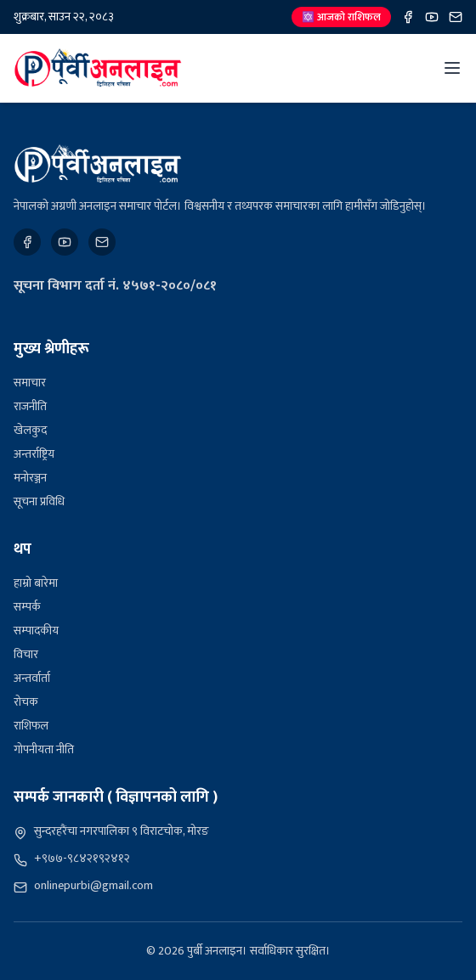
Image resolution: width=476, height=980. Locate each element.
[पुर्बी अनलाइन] (98, 164)
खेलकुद (30, 430)
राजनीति (30, 406)
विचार (26, 654)
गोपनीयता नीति (44, 749)
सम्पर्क (27, 607)
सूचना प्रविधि (39, 501)
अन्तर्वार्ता (32, 678)
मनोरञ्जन (30, 478)
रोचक (26, 702)
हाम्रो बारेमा (36, 583)
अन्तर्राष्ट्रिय (34, 454)
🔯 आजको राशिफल (341, 17)
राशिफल (31, 726)
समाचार (30, 383)
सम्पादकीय (36, 631)
